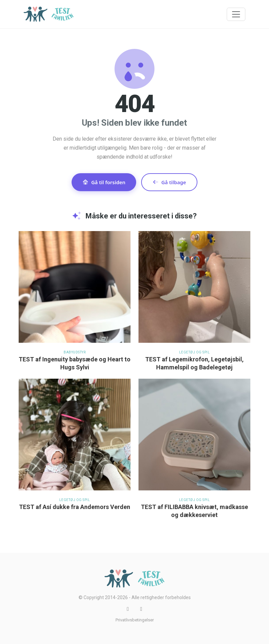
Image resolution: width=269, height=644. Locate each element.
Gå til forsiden (104, 182)
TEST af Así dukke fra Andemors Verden (75, 507)
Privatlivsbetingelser (135, 620)
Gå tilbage (169, 182)
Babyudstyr (75, 352)
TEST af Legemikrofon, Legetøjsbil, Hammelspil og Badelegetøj (194, 363)
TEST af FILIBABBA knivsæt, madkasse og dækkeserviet (194, 511)
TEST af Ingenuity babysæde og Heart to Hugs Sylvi (75, 363)
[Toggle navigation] (236, 14)
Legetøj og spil (195, 352)
